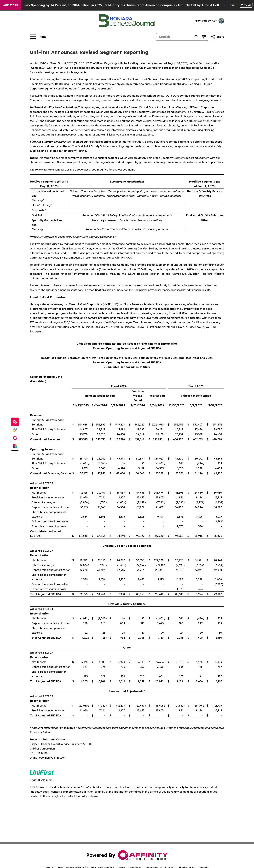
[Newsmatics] (15, 446)
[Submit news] (15, 422)
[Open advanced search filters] (204, 37)
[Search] (174, 37)
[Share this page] (217, 37)
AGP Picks (11, 5)
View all (246, 5)
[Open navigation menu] (38, 37)
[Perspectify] (15, 430)
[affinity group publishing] (15, 438)
